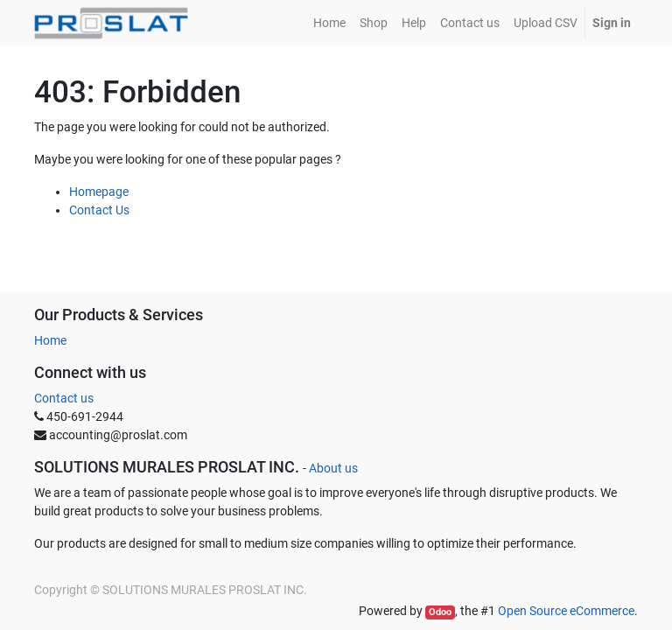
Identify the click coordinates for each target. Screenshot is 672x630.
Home (50, 340)
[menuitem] (329, 23)
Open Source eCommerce (566, 611)
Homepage (99, 192)
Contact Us (99, 210)
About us (333, 468)
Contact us (64, 398)
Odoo (440, 612)
